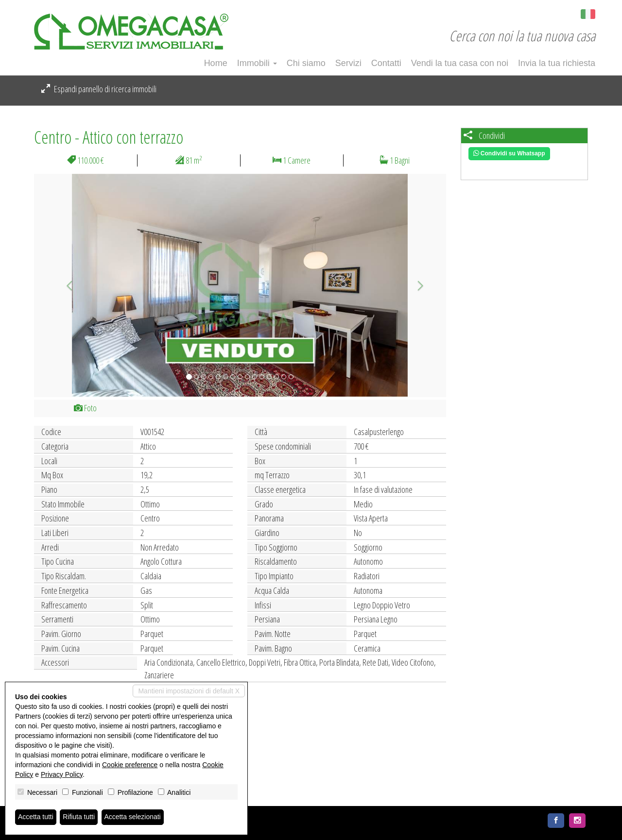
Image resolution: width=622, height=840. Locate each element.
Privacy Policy (62, 774)
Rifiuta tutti (79, 817)
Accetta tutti (36, 817)
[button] (65, 286)
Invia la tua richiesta (557, 63)
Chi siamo (306, 63)
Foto (85, 408)
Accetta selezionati (133, 817)
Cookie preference (130, 765)
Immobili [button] (257, 63)
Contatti (386, 63)
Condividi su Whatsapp (509, 153)
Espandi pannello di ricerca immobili (99, 89)
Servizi (348, 63)
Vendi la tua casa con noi (460, 63)
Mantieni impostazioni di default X (189, 691)
